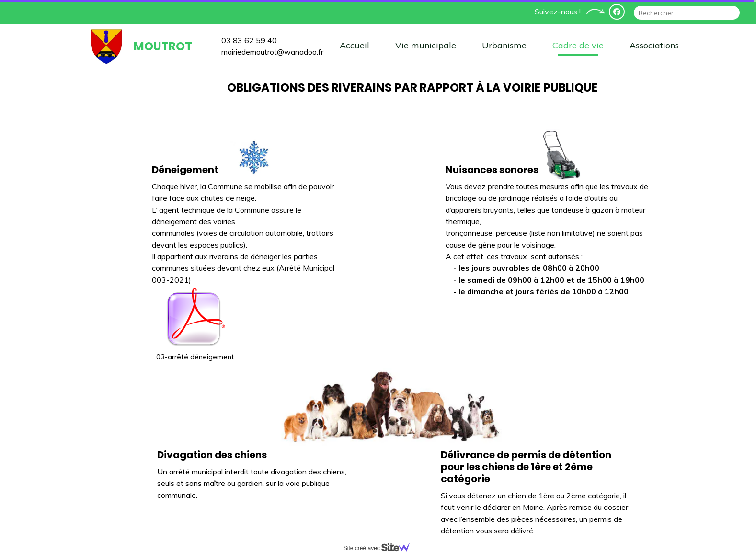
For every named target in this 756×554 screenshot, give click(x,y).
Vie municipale (426, 45)
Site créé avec (380, 548)
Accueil (355, 45)
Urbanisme (504, 45)
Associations (654, 45)
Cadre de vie (578, 45)
